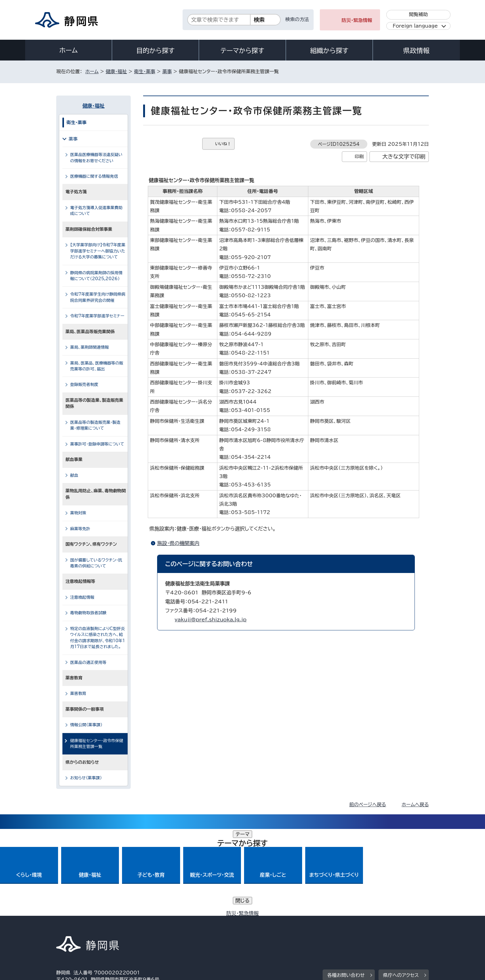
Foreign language (415, 26)
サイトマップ (400, 927)
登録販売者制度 (84, 385)
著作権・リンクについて (85, 927)
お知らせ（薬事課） (86, 778)
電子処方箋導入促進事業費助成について (96, 211)
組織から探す (329, 51)
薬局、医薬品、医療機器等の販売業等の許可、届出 (97, 366)
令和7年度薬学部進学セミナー (97, 316)
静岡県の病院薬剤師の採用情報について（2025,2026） (96, 276)
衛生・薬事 (145, 72)
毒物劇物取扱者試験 (88, 613)
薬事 (167, 72)
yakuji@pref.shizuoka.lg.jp (211, 620)
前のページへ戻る (368, 805)
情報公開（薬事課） (86, 725)
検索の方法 (297, 19)
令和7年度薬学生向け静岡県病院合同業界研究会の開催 (98, 297)
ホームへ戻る (415, 805)
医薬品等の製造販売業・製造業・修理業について (95, 425)
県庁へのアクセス (401, 888)
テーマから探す (242, 51)
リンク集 (356, 927)
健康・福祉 (116, 72)
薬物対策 (78, 513)
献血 (74, 475)
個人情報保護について (155, 927)
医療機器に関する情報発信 (94, 176)
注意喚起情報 (82, 597)
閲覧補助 (418, 14)
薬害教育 (78, 694)
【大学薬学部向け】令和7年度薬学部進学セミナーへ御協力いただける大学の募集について (98, 251)
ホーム (69, 50)
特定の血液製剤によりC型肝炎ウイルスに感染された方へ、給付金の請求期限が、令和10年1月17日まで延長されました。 (97, 638)
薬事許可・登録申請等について (97, 444)
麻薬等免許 (80, 529)
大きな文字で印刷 (404, 157)
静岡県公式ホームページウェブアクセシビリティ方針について (263, 927)
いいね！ (223, 144)
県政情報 (416, 51)
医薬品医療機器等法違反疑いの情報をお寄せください (96, 158)
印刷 (359, 157)
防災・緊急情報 (357, 20)
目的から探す (156, 51)
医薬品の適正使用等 (88, 662)
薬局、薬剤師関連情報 (89, 347)
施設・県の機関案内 (178, 543)
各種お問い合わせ (346, 888)
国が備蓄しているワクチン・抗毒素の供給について (96, 563)
